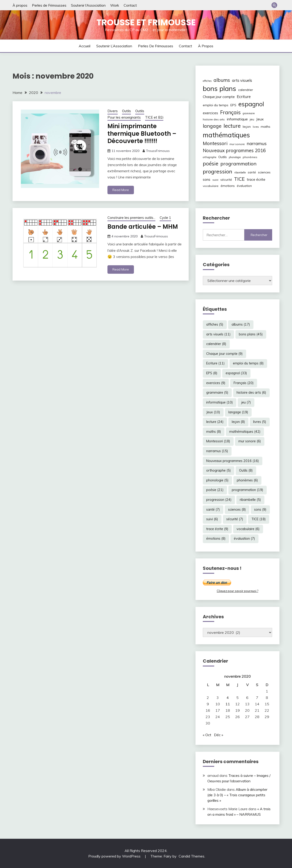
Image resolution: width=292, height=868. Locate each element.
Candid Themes (192, 856)
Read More (121, 190)
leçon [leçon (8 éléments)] (247, 127)
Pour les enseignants (124, 117)
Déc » (219, 735)
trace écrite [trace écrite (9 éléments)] (256, 179)
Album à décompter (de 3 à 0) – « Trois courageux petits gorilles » (237, 795)
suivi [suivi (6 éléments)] (215, 180)
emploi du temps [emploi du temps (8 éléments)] (216, 105)
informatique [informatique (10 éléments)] (237, 119)
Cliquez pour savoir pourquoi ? (237, 591)
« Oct (207, 735)
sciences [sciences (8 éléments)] (264, 172)
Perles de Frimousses (49, 5)
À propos (20, 5)
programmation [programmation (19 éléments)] (238, 163)
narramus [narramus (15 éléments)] (257, 143)
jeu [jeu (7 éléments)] (252, 119)
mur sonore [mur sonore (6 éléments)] (237, 144)
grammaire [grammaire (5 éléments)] (249, 113)
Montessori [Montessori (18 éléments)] (215, 143)
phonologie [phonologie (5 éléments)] (235, 157)
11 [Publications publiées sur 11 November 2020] (228, 704)
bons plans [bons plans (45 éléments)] (219, 88)
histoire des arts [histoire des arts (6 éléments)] (214, 119)
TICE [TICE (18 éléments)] (239, 179)
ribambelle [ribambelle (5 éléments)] (240, 173)
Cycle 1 (165, 218)
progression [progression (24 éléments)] (218, 171)
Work (115, 5)
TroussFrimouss (158, 151)
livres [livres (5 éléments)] (256, 127)
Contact (130, 5)
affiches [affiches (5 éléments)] (207, 81)
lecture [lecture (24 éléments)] (232, 126)
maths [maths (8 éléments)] (266, 127)
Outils (126, 111)
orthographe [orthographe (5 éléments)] (210, 157)
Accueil (85, 46)
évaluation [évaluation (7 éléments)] (244, 186)
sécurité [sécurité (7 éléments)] (226, 180)
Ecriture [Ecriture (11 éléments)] (244, 97)
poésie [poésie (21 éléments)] (211, 163)
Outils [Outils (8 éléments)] (223, 157)
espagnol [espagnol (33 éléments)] (251, 104)
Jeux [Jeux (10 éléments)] (260, 119)
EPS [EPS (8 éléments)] (233, 105)
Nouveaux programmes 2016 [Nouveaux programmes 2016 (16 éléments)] (234, 150)
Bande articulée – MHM (143, 227)
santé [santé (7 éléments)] (252, 172)
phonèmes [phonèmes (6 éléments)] (250, 157)
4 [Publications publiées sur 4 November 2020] (228, 698)
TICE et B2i (154, 117)
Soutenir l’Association (88, 5)
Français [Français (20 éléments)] (230, 112)
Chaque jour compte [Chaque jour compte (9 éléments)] (219, 97)
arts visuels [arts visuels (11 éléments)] (242, 80)
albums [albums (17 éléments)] (222, 80)
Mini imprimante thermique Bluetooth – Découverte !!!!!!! (142, 134)
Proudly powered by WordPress (115, 856)
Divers (113, 111)
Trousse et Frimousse (146, 22)
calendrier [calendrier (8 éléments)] (246, 90)
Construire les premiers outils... (131, 218)
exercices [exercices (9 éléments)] (210, 113)
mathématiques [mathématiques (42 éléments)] (226, 135)
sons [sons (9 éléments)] (207, 179)
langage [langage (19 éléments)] (212, 126)
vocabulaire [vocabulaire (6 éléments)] (211, 186)
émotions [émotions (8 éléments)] (228, 186)
